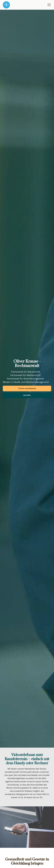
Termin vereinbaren (27, 388)
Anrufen (27, 395)
